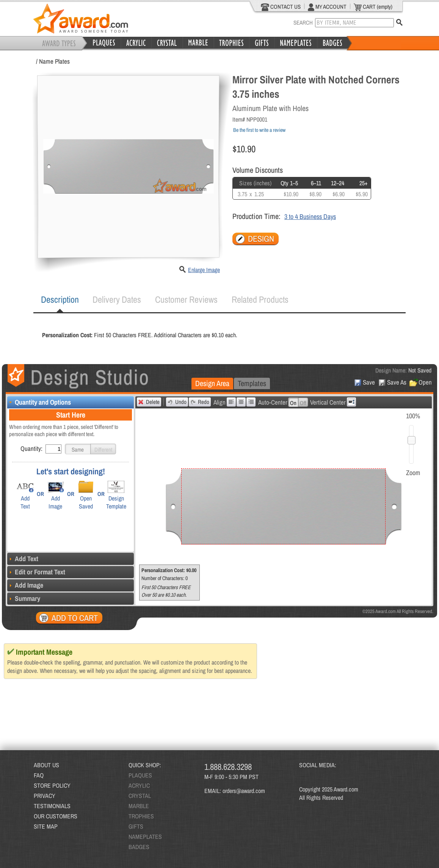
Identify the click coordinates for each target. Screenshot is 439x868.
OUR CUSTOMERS (56, 816)
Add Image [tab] (25, 585)
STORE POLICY (52, 785)
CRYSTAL (140, 796)
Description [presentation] (60, 299)
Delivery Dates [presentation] (117, 299)
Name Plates (54, 61)
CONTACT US (281, 7)
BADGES (139, 847)
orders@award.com (244, 791)
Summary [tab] (24, 598)
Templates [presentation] (252, 383)
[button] (78, 449)
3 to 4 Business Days (310, 217)
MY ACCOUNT (327, 7)
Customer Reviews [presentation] (186, 299)
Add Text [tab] (23, 559)
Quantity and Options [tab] (39, 402)
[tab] (60, 300)
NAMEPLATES (145, 837)
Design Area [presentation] (212, 383)
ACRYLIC (139, 785)
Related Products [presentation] (260, 299)
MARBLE (139, 806)
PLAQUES (140, 775)
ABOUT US (46, 765)
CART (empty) (373, 7)
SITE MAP (46, 826)
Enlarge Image (204, 270)
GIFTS (136, 826)
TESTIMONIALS (52, 806)
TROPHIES (141, 816)
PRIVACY (45, 796)
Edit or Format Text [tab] (36, 572)
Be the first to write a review (259, 130)
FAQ (39, 775)
